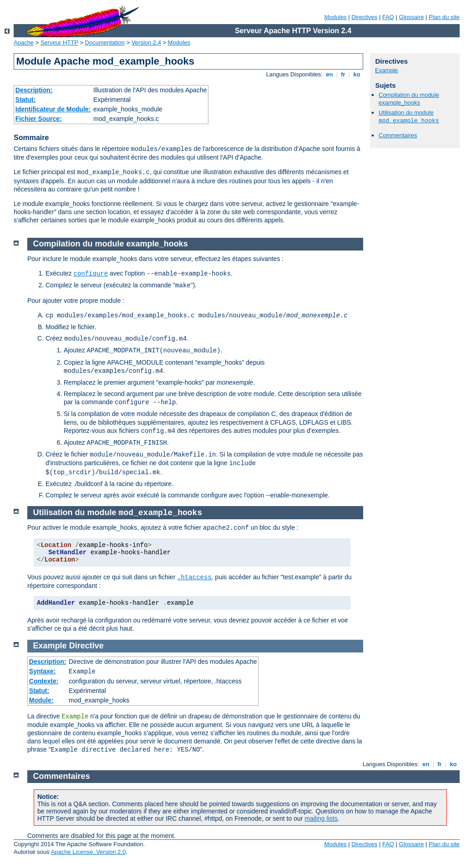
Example (387, 70)
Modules (335, 17)
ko (357, 74)
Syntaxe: (42, 671)
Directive (86, 646)
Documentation (105, 43)
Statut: (25, 100)
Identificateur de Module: (53, 109)
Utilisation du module (118, 512)
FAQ (388, 17)
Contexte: (44, 681)
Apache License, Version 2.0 (89, 852)
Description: (34, 90)
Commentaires (398, 135)
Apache (24, 43)
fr (343, 74)
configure (91, 274)
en (329, 74)
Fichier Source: (39, 119)
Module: (41, 700)
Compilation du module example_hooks (409, 99)
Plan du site (444, 17)
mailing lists (321, 818)
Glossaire (412, 17)
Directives (364, 17)
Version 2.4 (146, 43)
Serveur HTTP (59, 43)
